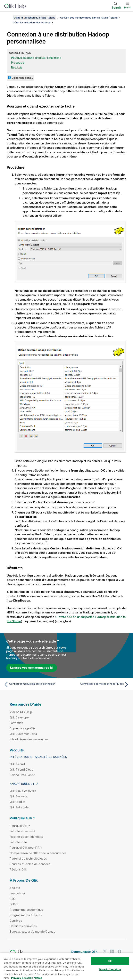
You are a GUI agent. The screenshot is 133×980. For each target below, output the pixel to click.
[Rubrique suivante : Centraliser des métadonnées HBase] (99, 684)
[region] (66, 966)
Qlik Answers (19, 796)
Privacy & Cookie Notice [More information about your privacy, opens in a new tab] (27, 978)
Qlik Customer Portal (24, 734)
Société (15, 888)
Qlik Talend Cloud (22, 769)
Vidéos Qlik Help (21, 712)
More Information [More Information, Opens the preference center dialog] (110, 969)
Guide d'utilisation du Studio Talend (34, 18)
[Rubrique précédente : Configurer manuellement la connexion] (34, 684)
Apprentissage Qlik (23, 728)
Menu (128, 7)
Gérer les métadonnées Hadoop (32, 22)
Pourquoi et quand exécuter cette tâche (36, 58)
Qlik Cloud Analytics (23, 791)
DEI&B (14, 904)
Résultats (17, 67)
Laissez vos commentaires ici (32, 668)
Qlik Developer (20, 717)
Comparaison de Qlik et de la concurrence (38, 853)
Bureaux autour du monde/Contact (33, 931)
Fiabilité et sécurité (23, 831)
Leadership (17, 893)
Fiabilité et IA (18, 842)
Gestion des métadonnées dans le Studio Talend (89, 18)
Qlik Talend (17, 764)
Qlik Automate (19, 807)
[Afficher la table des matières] (8, 18)
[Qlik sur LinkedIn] (112, 951)
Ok (110, 961)
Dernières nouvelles (23, 926)
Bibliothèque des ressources (29, 739)
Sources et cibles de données (30, 864)
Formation (16, 723)
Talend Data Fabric (22, 775)
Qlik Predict (17, 802)
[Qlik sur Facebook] (120, 951)
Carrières (16, 921)
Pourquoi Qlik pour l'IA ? (26, 848)
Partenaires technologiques (28, 859)
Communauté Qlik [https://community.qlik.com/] (84, 952)
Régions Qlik (18, 869)
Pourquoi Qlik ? (20, 826)
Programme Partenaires (26, 915)
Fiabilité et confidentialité (27, 837)
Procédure (18, 63)
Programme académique (26, 910)
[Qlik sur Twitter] (105, 951)
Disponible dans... (22, 78)
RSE (12, 899)
